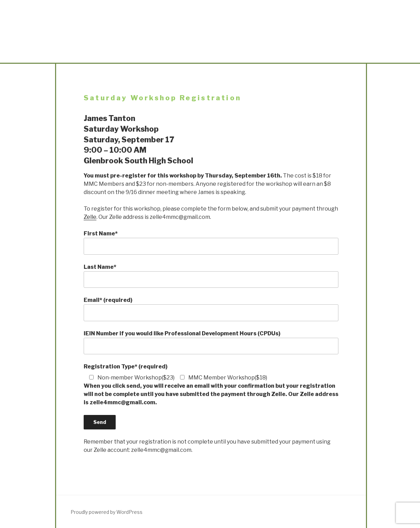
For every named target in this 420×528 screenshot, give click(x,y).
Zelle (90, 217)
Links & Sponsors (310, 58)
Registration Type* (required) (126, 367)
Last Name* (211, 276)
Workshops (260, 58)
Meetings (160, 58)
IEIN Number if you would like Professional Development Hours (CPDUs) (211, 342)
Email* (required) (211, 309)
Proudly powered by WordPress (107, 512)
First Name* (211, 242)
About (110, 58)
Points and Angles (210, 58)
